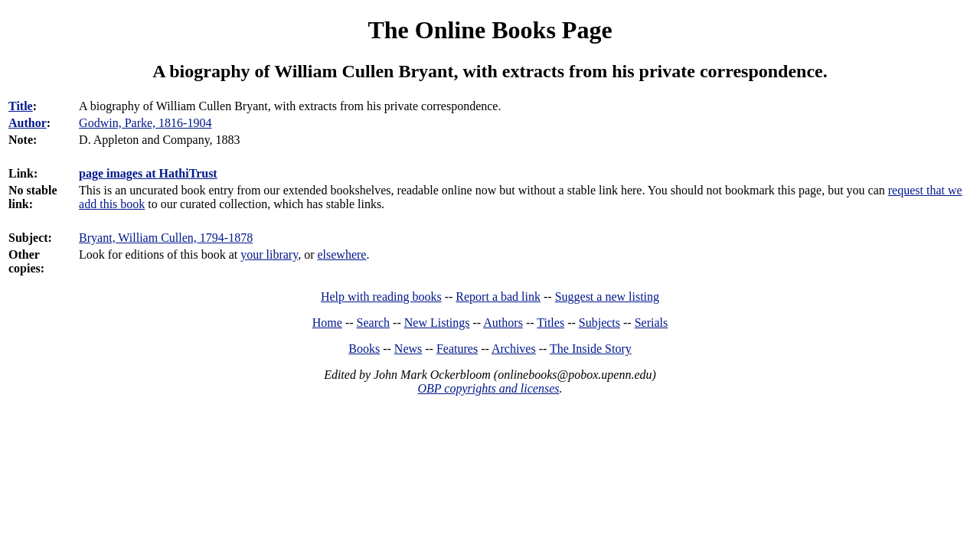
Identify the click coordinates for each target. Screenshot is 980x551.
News (408, 349)
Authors (503, 323)
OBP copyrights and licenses (488, 388)
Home (327, 323)
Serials (652, 323)
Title (21, 106)
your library (269, 254)
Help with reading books (381, 297)
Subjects (599, 323)
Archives (514, 349)
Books (364, 349)
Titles (550, 323)
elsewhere (341, 254)
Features (457, 349)
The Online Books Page (490, 30)
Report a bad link (498, 297)
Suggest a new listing (607, 297)
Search (374, 323)
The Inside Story (591, 349)
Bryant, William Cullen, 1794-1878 (166, 238)
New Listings (437, 323)
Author (28, 123)
